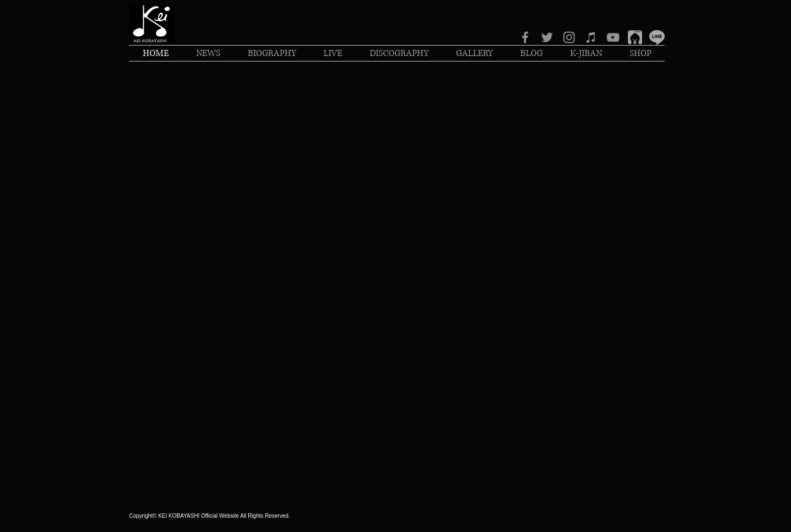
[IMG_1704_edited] (635, 37)
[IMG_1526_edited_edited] (657, 37)
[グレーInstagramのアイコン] (569, 37)
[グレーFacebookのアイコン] (525, 37)
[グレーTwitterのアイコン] (547, 37)
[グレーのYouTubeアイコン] (613, 37)
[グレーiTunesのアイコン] (591, 37)
